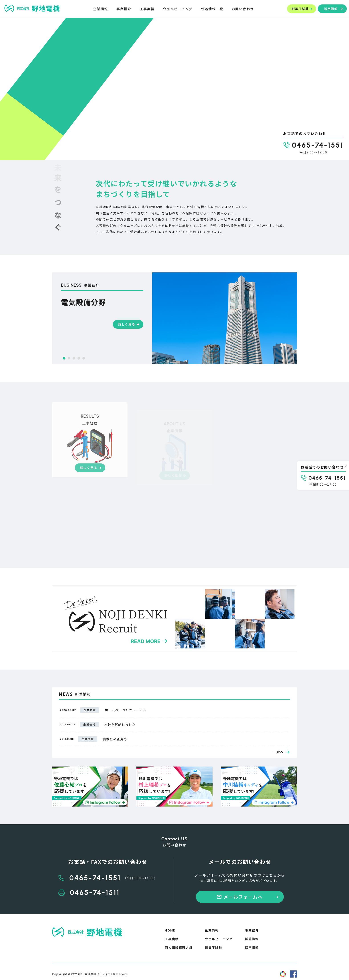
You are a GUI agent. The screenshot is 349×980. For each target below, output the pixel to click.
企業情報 (212, 930)
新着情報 (252, 939)
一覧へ (278, 752)
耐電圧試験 (213, 948)
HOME (170, 930)
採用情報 (252, 948)
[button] (64, 358)
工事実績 (172, 939)
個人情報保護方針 (179, 948)
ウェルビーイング (219, 939)
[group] (174, 318)
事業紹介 (252, 930)
